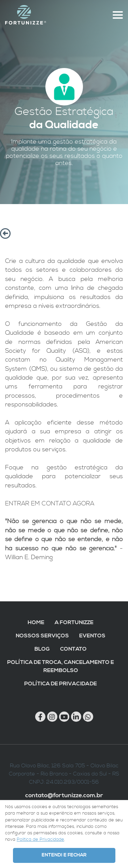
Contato (73, 649)
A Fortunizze (74, 622)
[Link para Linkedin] (76, 717)
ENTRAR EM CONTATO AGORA (50, 504)
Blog (42, 649)
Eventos (92, 636)
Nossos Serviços (42, 636)
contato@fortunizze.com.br (64, 796)
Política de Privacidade (61, 684)
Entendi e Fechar (64, 855)
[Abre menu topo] (118, 15)
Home (36, 622)
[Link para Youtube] (64, 717)
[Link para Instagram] (52, 717)
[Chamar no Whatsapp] (88, 717)
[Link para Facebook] (40, 717)
